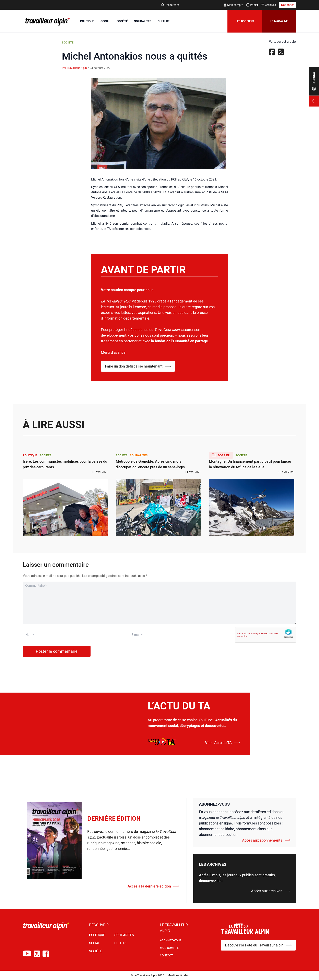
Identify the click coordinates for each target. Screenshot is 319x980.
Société (68, 42)
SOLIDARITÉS (143, 21)
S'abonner (287, 5)
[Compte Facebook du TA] (46, 954)
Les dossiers (245, 21)
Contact (166, 955)
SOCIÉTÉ (122, 21)
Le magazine (279, 21)
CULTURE (164, 21)
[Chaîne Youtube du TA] (27, 954)
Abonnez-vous (171, 940)
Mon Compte (169, 948)
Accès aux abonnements (266, 840)
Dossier (221, 455)
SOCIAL (105, 21)
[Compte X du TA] (37, 954)
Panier (252, 5)
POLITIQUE (87, 21)
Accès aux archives (271, 891)
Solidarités (139, 455)
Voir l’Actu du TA (223, 743)
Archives (269, 5)
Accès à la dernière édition (153, 886)
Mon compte (233, 5)
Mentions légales (178, 975)
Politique (30, 455)
